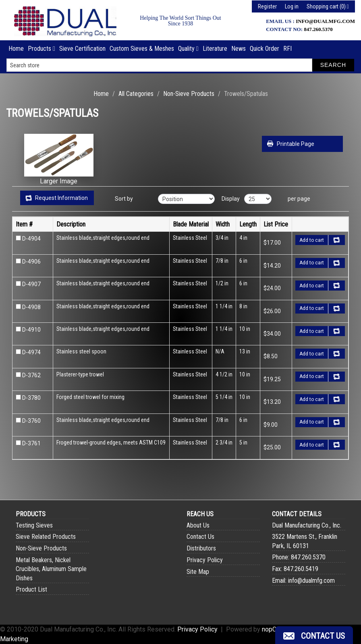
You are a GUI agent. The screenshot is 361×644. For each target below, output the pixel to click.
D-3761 (31, 443)
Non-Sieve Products (189, 94)
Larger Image (59, 181)
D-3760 (31, 421)
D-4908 (31, 307)
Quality (188, 49)
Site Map (198, 572)
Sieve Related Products (46, 537)
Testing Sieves (34, 525)
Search (333, 65)
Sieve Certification (82, 49)
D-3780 (31, 398)
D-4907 (31, 284)
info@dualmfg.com (325, 21)
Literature (215, 49)
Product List (31, 589)
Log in (292, 6)
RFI (287, 49)
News (239, 49)
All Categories (136, 94)
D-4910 (31, 330)
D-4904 (31, 239)
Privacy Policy (205, 560)
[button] (314, 635)
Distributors (201, 548)
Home (16, 49)
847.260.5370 (318, 29)
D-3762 (31, 375)
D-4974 (31, 352)
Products (41, 49)
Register (267, 6)
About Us (198, 525)
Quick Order (265, 49)
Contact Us (200, 537)
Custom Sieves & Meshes (142, 49)
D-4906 (31, 262)
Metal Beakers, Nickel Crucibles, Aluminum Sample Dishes (51, 569)
